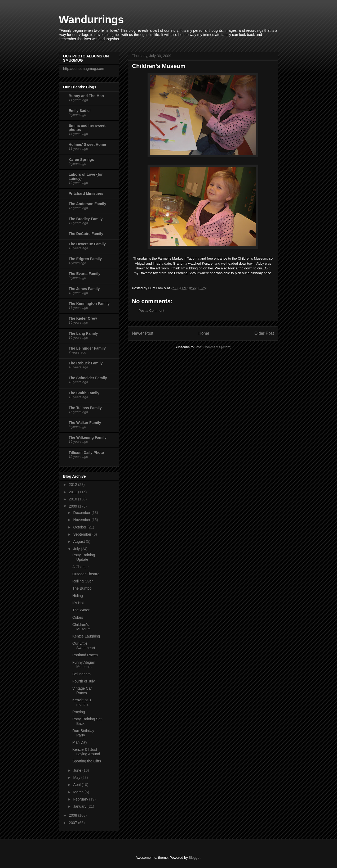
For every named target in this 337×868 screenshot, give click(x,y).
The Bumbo (82, 588)
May (77, 777)
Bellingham (81, 674)
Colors (78, 617)
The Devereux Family (87, 244)
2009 (74, 506)
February (81, 799)
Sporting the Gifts (87, 761)
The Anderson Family (87, 204)
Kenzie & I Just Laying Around (86, 752)
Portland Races (85, 655)
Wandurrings (91, 20)
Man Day (80, 742)
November (82, 520)
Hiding (78, 596)
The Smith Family (84, 393)
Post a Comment (151, 311)
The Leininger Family (87, 348)
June (78, 770)
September (83, 534)
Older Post (264, 333)
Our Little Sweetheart (84, 646)
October (80, 527)
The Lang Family (83, 333)
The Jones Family (84, 289)
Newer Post (143, 333)
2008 (74, 815)
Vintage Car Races (82, 691)
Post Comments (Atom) (213, 347)
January (80, 806)
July (77, 549)
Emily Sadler (80, 111)
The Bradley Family (86, 219)
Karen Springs (81, 160)
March (79, 792)
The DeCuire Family (86, 234)
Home (204, 333)
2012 (74, 485)
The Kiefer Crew (83, 318)
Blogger (194, 858)
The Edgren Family (85, 259)
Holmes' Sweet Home (87, 144)
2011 (74, 492)
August (79, 541)
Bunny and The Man (86, 96)
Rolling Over (83, 581)
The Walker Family (85, 423)
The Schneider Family (88, 378)
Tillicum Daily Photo (86, 453)
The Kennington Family (89, 304)
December (82, 513)
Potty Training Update (84, 557)
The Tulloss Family (85, 408)
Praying (79, 712)
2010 (74, 499)
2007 (74, 823)
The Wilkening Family (88, 437)
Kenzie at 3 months (82, 702)
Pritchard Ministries (86, 193)
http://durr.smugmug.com (84, 69)
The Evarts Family (85, 274)
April (77, 785)
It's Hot (78, 603)
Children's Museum (81, 627)
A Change (81, 567)
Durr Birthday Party (83, 733)
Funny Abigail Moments (83, 665)
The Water (81, 610)
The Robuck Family (86, 363)
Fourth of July (84, 681)
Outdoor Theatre (86, 574)
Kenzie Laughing (86, 636)
